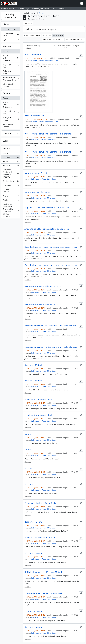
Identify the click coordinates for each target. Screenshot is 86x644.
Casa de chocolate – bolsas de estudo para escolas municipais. (51, 247)
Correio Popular (11, 191)
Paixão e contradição (34, 116)
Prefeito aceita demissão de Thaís (40, 503)
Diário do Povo (11, 182)
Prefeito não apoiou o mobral (38, 400)
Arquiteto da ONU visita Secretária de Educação (47, 208)
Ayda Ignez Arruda (11, 72)
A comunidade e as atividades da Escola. (43, 286)
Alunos (11, 196)
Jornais (11, 162)
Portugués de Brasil (11, 35)
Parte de (7, 46)
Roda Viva (29, 469)
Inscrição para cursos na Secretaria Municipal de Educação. (51, 326)
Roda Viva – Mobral (33, 522)
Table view (58, 35)
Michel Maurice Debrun (11, 85)
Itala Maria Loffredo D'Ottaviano (11, 105)
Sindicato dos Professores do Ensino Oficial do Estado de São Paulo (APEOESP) (11, 210)
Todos (5, 51)
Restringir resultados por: (11, 16)
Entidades (11, 158)
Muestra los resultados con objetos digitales (67, 47)
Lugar (6, 141)
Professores (11, 186)
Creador (7, 93)
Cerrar (41, 13)
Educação (11, 166)
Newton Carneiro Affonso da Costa (11, 79)
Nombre (7, 133)
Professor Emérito (33, 55)
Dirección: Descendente (74, 39)
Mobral (28, 434)
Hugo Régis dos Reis (11, 66)
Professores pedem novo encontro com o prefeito (48, 134)
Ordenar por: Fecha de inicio (53, 39)
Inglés (11, 40)
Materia (7, 148)
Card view (47, 35)
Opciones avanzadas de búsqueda (40, 29)
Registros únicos (11, 30)
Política (11, 201)
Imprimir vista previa (32, 35)
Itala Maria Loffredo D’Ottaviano (11, 58)
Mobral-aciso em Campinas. (37, 173)
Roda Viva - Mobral (33, 365)
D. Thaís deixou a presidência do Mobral (43, 572)
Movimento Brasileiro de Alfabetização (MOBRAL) (11, 173)
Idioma (6, 24)
